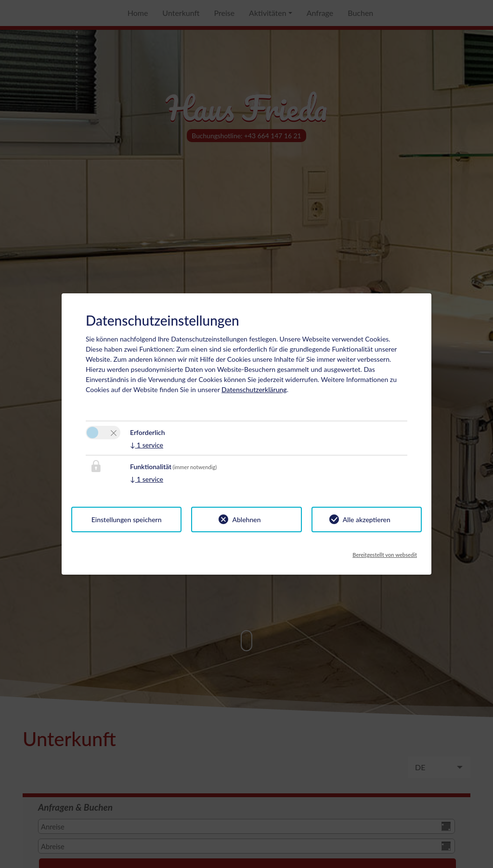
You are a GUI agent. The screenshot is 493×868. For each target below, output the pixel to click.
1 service (147, 445)
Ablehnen (246, 519)
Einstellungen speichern (127, 519)
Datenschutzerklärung (254, 389)
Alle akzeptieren (367, 519)
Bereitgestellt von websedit (385, 552)
